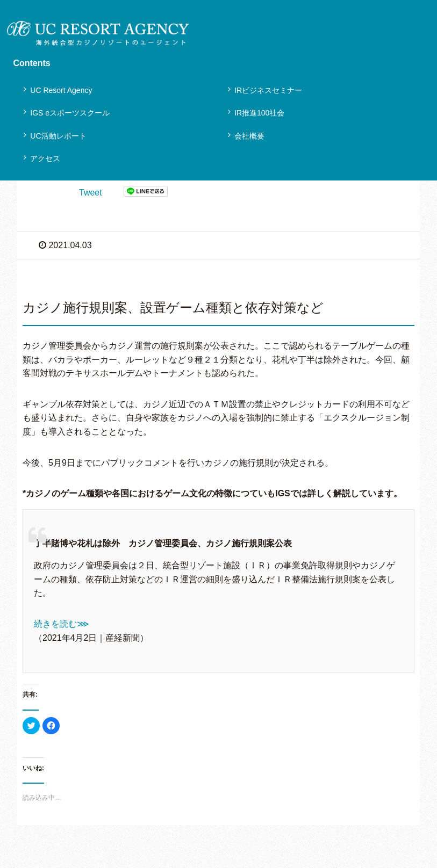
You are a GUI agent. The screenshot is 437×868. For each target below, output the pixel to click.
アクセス (45, 158)
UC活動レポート (58, 136)
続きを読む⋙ (62, 624)
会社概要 (249, 136)
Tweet (91, 193)
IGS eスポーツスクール (70, 113)
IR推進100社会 (259, 113)
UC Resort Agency (61, 90)
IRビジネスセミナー (268, 90)
